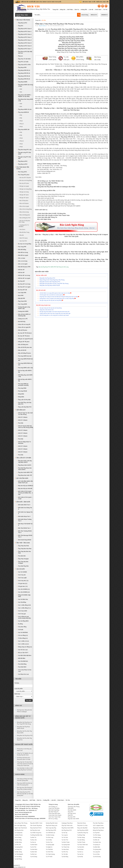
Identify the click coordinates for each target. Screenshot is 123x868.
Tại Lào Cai (80, 854)
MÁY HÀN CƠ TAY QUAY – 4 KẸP (25, 498)
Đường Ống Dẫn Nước (52, 823)
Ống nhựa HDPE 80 (23, 112)
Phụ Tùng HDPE (23, 304)
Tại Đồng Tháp (81, 835)
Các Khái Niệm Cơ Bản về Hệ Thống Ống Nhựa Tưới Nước (25, 769)
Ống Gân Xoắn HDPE (73, 819)
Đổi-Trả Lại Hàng (53, 819)
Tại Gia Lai (33, 842)
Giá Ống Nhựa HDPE (83, 830)
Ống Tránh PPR (22, 301)
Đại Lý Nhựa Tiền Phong (21, 823)
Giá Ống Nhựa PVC (67, 830)
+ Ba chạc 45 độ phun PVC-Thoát (24, 221)
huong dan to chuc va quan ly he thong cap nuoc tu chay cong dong (57, 298)
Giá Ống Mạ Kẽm (19, 830)
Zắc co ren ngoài (23, 264)
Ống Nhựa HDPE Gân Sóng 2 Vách (26, 85)
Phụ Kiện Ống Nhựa (98, 823)
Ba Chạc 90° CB (23, 290)
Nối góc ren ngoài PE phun (26, 339)
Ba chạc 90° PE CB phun (25, 333)
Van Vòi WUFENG (23, 632)
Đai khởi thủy (22, 322)
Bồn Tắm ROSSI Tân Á (24, 528)
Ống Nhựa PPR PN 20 (24, 76)
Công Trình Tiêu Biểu (54, 808)
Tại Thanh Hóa (65, 847)
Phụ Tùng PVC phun (24, 175)
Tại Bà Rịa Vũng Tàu (83, 833)
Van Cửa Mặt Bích (23, 661)
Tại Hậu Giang (81, 837)
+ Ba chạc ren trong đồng (25, 180)
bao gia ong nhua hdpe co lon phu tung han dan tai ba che (54, 312)
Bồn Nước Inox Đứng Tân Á (25, 508)
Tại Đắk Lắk (96, 840)
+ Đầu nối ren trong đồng (25, 209)
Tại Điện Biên (97, 847)
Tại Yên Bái (65, 854)
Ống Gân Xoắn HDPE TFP (25, 472)
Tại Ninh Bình (34, 849)
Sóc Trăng (84, 261)
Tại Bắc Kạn (33, 854)
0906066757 (105, 15)
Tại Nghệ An (49, 847)
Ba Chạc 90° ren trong (24, 284)
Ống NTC (21, 26)
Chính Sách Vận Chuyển (55, 815)
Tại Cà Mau (49, 840)
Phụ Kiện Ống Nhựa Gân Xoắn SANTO (25, 469)
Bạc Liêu (90, 261)
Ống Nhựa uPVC (23, 23)
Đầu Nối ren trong (23, 252)
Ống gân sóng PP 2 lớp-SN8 (25, 158)
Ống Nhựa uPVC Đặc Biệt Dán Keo (25, 52)
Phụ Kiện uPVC (72, 814)
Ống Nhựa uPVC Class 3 (25, 37)
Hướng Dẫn (84, 10)
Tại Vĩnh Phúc (50, 852)
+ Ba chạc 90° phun (24, 183)
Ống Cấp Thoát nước (67, 825)
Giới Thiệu (70, 10)
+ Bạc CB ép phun (23, 201)
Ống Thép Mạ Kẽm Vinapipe (23, 562)
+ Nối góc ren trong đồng (25, 189)
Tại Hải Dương (97, 857)
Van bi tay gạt (22, 614)
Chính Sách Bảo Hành (54, 814)
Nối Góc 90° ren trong (24, 275)
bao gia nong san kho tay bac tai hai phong (51, 300)
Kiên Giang (76, 261)
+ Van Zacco (22, 229)
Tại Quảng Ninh (97, 849)
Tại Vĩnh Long (50, 837)
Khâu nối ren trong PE (24, 324)
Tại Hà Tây (64, 833)
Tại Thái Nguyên (19, 854)
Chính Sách (98, 10)
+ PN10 (21, 121)
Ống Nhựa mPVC (23, 161)
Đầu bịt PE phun (23, 330)
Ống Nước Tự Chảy (82, 825)
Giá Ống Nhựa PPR (51, 830)
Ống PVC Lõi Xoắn (23, 62)
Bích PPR (21, 296)
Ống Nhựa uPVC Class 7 (25, 49)
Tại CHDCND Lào (51, 833)
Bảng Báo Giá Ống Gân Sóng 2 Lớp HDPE (71, 48)
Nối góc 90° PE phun (24, 342)
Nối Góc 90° (21, 273)
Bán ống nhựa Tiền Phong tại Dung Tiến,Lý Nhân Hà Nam (25, 788)
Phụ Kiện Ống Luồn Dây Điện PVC (25, 403)
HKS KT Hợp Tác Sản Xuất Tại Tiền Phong (25, 414)
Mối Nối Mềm (22, 658)
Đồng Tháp (60, 83)
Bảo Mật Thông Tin (54, 812)
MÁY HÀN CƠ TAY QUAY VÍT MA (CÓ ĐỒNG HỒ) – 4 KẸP (25, 493)
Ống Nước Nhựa (82, 823)
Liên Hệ (91, 10)
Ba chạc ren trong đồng (25, 244)
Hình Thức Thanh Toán (55, 817)
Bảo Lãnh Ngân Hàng (20, 825)
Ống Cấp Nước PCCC (36, 828)
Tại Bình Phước (19, 835)
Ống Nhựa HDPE (23, 82)
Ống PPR (70, 815)
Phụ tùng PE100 (23, 391)
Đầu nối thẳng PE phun (25, 353)
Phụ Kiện (21, 423)
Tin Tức (105, 10)
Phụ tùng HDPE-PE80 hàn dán (25, 364)
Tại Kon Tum (49, 842)
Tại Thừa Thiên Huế (82, 845)
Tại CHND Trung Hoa (36, 833)
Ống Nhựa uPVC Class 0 (25, 29)
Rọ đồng (20, 624)
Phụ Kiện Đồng (22, 664)
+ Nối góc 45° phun (24, 198)
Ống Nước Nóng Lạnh (52, 825)
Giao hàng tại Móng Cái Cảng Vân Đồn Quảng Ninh (25, 780)
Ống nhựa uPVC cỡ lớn (24, 65)
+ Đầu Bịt (21, 235)
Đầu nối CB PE (22, 350)
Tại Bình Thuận (66, 842)
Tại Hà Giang (34, 857)
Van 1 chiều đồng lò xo (24, 608)
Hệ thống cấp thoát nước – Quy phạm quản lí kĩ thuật (24, 758)
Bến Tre (51, 81)
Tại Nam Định (65, 849)
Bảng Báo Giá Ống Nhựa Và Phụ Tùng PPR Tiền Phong (54, 284)
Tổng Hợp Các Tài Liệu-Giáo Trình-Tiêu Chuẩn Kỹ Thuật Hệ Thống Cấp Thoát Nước (25, 764)
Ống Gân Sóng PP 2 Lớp (25, 150)
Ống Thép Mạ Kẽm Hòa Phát (25, 552)
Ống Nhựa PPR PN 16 (24, 73)
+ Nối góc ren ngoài (24, 186)
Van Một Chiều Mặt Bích (25, 655)
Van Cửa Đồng (22, 602)
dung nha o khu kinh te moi (47, 310)
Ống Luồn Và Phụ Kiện (24, 400)
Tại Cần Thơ (65, 840)
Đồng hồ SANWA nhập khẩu (24, 596)
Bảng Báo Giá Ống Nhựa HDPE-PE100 (72, 39)
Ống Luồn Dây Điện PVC (25, 407)
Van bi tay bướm (23, 611)
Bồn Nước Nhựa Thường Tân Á (25, 520)
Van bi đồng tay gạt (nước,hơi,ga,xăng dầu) (25, 617)
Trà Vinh (70, 81)
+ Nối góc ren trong (24, 192)
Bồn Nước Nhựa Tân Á (24, 516)
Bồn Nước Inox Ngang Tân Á (25, 513)
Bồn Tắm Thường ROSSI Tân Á (25, 532)
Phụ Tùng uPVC (22, 172)
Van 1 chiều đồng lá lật (24, 605)
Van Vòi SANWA (23, 572)
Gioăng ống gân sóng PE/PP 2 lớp (24, 308)
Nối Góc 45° (21, 270)
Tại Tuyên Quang (50, 854)
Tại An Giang (18, 837)
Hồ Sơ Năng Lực (53, 807)
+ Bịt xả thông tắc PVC (25, 218)
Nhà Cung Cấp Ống (51, 828)
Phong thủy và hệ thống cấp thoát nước (24, 750)
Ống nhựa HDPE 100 (24, 130)
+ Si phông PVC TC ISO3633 (24, 226)
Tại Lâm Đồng (81, 840)
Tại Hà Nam (80, 849)
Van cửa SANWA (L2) (24, 592)
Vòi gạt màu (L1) (23, 583)
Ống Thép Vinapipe (23, 559)
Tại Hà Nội (80, 857)
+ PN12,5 (21, 124)
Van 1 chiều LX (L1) (23, 641)
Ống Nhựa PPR (22, 67)
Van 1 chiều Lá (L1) (23, 644)
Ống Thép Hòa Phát (23, 546)
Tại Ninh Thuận (81, 842)
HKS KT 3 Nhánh (23, 433)
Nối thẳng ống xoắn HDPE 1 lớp (25, 376)
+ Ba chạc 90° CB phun (25, 178)
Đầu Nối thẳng (22, 250)
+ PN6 (20, 115)
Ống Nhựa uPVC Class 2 (25, 34)
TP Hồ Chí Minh (73, 143)
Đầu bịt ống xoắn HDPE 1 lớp (25, 380)
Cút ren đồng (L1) (23, 635)
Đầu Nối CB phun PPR (24, 267)
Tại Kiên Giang (97, 837)
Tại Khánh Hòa (97, 842)
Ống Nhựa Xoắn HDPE (68, 828)
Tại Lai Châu (96, 854)
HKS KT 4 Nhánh (23, 420)
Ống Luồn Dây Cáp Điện (24, 458)
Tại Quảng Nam (66, 845)
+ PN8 (20, 118)
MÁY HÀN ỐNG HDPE (22, 478)
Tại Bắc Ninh (33, 852)
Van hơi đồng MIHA (23, 621)
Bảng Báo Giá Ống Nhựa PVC (71, 43)
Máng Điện (21, 394)
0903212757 (94, 15)
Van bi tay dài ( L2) (23, 581)
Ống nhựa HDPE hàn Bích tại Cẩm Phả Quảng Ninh (25, 784)
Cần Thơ (75, 76)
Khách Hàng (85, 15)
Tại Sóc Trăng (18, 840)
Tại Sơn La (80, 852)
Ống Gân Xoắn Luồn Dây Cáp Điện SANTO (25, 462)
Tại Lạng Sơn (96, 852)
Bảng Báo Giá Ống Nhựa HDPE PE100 (50, 285)
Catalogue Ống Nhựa (67, 823)
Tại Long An (65, 835)
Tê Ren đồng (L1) (23, 638)
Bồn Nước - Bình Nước (23, 502)
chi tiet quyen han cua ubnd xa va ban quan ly (51, 295)
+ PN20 (21, 147)
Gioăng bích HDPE (23, 311)
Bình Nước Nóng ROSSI (25, 540)
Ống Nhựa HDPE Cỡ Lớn (25, 109)
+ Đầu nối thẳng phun (24, 215)
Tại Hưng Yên (18, 849)
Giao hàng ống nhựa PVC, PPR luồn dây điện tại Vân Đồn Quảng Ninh (25, 794)
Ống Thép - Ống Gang (23, 543)
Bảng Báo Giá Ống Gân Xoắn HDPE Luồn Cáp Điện (72, 50)
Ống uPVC (71, 812)
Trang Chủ (55, 10)
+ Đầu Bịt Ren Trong (24, 232)
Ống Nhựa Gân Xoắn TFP (25, 475)
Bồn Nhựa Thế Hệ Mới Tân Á (25, 525)
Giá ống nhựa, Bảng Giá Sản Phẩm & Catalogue (25, 711)
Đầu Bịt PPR (22, 298)
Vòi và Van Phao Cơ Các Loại (25, 671)
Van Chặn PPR (22, 293)
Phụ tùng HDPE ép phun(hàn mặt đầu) (23, 385)
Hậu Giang (68, 261)
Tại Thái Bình (49, 849)
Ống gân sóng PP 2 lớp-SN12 (25, 153)
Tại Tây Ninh (96, 833)
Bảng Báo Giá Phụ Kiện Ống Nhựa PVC (71, 45)
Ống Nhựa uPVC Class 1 (25, 31)
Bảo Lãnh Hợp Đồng (54, 810)
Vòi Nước (21, 630)
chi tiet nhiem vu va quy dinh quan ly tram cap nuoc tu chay (55, 293)
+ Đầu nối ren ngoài (24, 206)
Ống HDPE (71, 808)
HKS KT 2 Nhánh (23, 417)
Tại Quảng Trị (97, 845)
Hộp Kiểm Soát (21, 410)
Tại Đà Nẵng (65, 857)
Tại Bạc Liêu (33, 840)
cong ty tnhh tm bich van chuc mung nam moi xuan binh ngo (55, 313)
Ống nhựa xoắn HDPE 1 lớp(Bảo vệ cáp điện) (25, 96)
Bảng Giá (63, 10)
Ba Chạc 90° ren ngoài (24, 287)
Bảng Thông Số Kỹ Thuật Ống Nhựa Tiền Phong (71, 52)
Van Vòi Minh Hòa (23, 599)
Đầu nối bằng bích (23, 345)
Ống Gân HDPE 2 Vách (36, 823)
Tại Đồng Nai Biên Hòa (36, 835)
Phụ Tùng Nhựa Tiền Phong (23, 168)
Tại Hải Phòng (18, 859)
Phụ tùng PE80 (22, 388)
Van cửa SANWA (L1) (24, 589)
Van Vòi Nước (21, 569)
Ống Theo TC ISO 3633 (24, 59)
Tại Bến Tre (33, 837)
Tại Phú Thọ (65, 852)
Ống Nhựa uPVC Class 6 (25, 46)
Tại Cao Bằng (18, 857)
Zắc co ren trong (23, 261)
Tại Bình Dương (50, 835)
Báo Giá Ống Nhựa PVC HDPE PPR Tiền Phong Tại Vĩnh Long (54, 267)
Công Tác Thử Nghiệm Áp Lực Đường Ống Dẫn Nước (25, 754)
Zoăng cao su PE (23, 319)
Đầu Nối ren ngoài (23, 255)
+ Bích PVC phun (23, 238)
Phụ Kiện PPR (72, 817)
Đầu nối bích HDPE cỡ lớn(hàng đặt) (24, 315)
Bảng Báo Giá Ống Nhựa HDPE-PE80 (71, 37)
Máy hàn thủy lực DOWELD (26, 486)
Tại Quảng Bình (19, 847)
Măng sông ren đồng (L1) (25, 647)
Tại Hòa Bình (81, 847)
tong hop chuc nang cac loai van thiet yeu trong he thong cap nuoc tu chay (59, 297)
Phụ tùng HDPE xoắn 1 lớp (25, 368)
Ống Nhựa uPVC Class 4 (25, 40)
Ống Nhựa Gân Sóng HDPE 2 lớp (26, 100)
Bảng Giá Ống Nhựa (98, 830)
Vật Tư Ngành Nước (98, 825)
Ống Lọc (20, 56)
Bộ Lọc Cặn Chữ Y (23, 653)
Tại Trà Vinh (65, 837)
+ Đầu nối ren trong (24, 212)
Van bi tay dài (22, 575)
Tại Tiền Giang (97, 835)
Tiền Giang (82, 83)
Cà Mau (96, 261)
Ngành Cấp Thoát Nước (24, 744)
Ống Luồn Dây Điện (82, 828)
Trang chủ (38, 20)
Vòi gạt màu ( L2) (23, 586)
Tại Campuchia (18, 833)
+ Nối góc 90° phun (24, 195)
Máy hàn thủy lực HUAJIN (25, 489)
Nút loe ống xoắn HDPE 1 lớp (25, 371)
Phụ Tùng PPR (22, 247)
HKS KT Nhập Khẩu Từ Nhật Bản (24, 443)
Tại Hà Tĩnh (33, 847)
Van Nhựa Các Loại (23, 674)
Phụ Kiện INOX (22, 667)
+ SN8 (20, 89)
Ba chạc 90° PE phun (24, 336)
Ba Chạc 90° (22, 281)
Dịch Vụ (77, 10)
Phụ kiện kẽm (22, 556)
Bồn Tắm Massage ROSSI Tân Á (25, 536)
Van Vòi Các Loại (23, 650)
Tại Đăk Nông (18, 842)
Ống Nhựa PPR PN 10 (24, 70)
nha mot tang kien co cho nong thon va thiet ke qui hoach (54, 315)
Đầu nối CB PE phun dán (25, 347)
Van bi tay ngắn (22, 578)
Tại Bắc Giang (18, 852)
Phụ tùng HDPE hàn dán (25, 356)
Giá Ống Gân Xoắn (35, 830)
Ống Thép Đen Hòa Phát (25, 549)
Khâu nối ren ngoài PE (24, 327)
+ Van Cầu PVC (23, 241)
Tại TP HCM (49, 857)
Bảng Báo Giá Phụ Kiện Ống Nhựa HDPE (71, 41)
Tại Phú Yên (18, 845)
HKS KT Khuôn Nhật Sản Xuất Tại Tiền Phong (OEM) (26, 427)
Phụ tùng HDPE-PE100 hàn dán (26, 360)
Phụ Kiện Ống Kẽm (23, 566)
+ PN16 (21, 127)
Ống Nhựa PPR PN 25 (24, 79)
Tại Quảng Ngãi (50, 845)
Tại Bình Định (34, 845)
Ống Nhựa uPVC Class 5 (25, 43)
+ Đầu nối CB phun (24, 203)
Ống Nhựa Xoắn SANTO (25, 465)
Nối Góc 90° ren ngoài (24, 278)
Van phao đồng (22, 627)
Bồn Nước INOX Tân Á (24, 505)
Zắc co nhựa (22, 258)
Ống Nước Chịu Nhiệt (99, 828)
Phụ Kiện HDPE (72, 810)
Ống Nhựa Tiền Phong (81, 70)
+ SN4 (20, 92)
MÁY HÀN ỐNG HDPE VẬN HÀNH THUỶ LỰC (25, 482)
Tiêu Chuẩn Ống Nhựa (36, 825)
